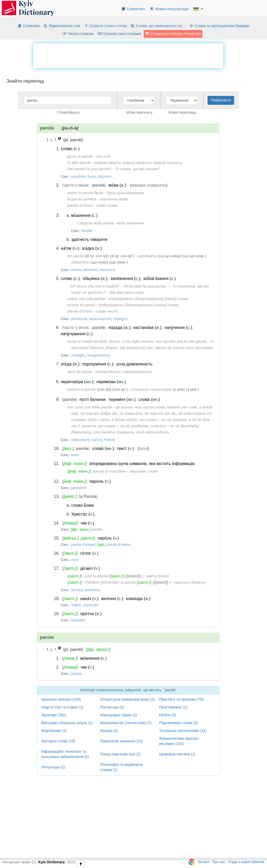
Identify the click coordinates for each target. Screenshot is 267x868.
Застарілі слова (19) (58, 741)
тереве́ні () (122, 399)
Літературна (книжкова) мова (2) (127, 699)
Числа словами (78, 34)
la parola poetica (82, 199)
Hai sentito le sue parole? (89, 169)
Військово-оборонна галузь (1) (67, 723)
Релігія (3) (167, 715)
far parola (75, 256)
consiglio (78, 355)
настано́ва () (147, 328)
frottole (110, 440)
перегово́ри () (77, 382)
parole (97, 529)
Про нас (219, 862)
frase (92, 176)
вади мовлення (131, 223)
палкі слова (107, 205)
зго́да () (70, 364)
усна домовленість (134, 364)
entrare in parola (81, 389)
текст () (125, 448)
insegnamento (99, 355)
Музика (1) (109, 731)
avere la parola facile (85, 193)
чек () (87, 523)
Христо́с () (83, 514)
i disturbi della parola (96, 223)
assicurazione (100, 319)
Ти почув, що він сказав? (137, 169)
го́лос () (89, 553)
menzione (108, 270)
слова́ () (149, 399)
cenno (76, 270)
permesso (92, 590)
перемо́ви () (111, 382)
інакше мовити (137, 163)
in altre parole (79, 163)
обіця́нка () (95, 279)
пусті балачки (93, 399)
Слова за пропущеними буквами (219, 26)
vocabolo (78, 176)
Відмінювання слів (62, 26)
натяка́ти (147, 256)
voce (75, 560)
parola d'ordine (83, 545)
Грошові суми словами (119, 34)
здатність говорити (89, 239)
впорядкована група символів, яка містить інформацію (142, 464)
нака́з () (89, 599)
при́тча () (91, 614)
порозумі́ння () (98, 364)
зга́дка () (92, 248)
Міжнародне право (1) (119, 715)
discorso (105, 176)
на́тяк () (70, 248)
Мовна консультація (169, 9)
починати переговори (151, 389)
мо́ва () (117, 185)
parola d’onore (80, 311)
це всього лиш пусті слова (140, 407)
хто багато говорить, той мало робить (131, 432)
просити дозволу (190, 582)
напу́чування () (77, 334)
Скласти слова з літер (105, 26)
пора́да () (119, 328)
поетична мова (114, 199)
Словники (29, 26)
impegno (120, 319)
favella (87, 231)
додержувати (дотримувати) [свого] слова (148, 299)
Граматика (133, 9)
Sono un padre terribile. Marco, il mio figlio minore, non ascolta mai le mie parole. (137, 341)
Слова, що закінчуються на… (158, 26)
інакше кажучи (108, 163)
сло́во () (70, 149)
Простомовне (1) (173, 707)
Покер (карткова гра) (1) (120, 754)
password (79, 488)
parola (76, 674)
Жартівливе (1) (54, 731)
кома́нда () (138, 599)
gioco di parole (80, 156)
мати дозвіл (158, 576)
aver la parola (96, 576)
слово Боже (83, 505)
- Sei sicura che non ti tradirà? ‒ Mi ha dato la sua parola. (117, 286)
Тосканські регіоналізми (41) (183, 731)
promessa (79, 319)
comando (91, 605)
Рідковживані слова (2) (178, 723)
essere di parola (81, 305)
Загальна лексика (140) (61, 699)
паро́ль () (100, 481)
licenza (77, 590)
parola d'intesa (119, 545)
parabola (78, 620)
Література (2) (53, 767)
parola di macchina (110, 471)
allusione (90, 270)
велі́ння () (112, 599)
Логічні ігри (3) (112, 707)
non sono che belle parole (90, 407)
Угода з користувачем (246, 862)
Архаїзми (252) (54, 715)
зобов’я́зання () (159, 279)
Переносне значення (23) (122, 741)
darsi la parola (80, 372)
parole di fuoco (80, 205)
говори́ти (80, 262)
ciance (97, 440)
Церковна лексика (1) (177, 754)
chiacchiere (80, 440)
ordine (76, 605)
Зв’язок (204, 862)
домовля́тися (108, 372)
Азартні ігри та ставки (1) (62, 707)
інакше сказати (168, 163)
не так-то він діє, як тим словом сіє (178, 413)
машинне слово (144, 471)
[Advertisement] (128, 55)
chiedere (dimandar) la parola (110, 582)
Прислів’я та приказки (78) (181, 699)
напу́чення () (178, 328)
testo (75, 455)
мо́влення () (84, 215)
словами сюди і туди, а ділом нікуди (104, 420)
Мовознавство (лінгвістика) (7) (126, 723)
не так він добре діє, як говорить (111, 413)
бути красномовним (125, 193)
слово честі (107, 311)
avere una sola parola (86, 299)
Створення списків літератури (173, 34)
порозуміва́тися (137, 372)
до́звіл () (90, 568)
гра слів (103, 156)
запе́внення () (125, 279)
